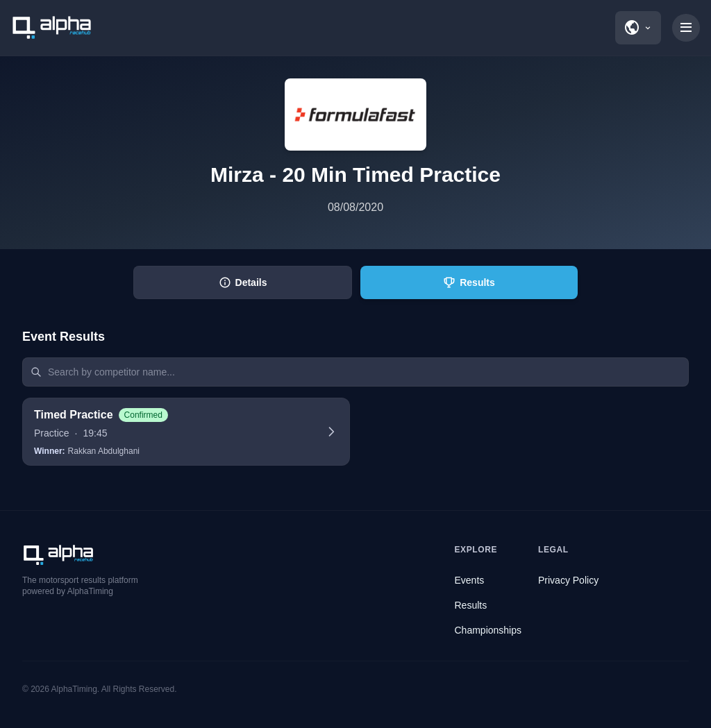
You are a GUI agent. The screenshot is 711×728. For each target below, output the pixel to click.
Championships (488, 630)
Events (470, 580)
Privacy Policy (568, 580)
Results (471, 605)
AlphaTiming (74, 689)
